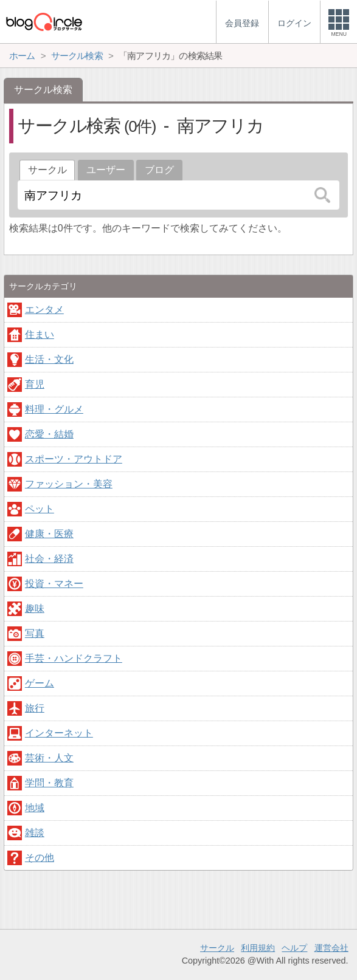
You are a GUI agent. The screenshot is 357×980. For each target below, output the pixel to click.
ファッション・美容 (69, 484)
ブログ (159, 170)
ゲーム (40, 683)
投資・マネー (54, 584)
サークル (217, 948)
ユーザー (106, 170)
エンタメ (44, 310)
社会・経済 (49, 559)
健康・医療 (49, 534)
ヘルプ (294, 948)
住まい (40, 334)
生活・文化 (49, 359)
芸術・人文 (49, 758)
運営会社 (331, 948)
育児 (35, 384)
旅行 (35, 708)
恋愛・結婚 (49, 434)
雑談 (35, 833)
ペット (40, 509)
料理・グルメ (54, 409)
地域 (35, 808)
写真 (35, 633)
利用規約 (258, 948)
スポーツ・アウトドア (74, 459)
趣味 (35, 608)
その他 (40, 858)
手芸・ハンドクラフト (74, 658)
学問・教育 (49, 783)
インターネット (59, 733)
